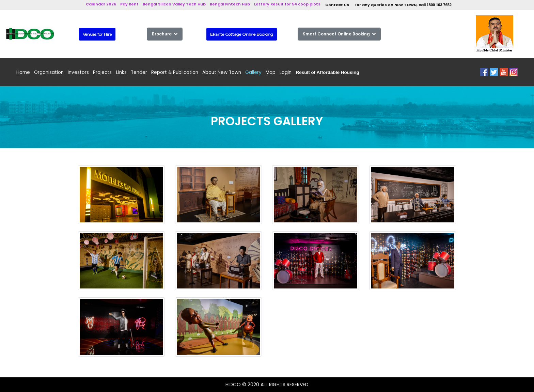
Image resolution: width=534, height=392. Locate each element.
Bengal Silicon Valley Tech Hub (174, 4)
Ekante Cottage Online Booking (242, 34)
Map (271, 72)
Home (23, 72)
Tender (139, 72)
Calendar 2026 (101, 4)
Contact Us (337, 5)
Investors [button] (78, 72)
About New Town (222, 72)
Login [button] (286, 72)
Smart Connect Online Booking (339, 34)
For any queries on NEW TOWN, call (403, 5)
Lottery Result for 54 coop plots (287, 4)
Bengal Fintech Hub (230, 4)
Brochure (165, 34)
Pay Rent (129, 4)
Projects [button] (102, 72)
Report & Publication (175, 72)
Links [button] (121, 72)
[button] (328, 72)
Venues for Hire (97, 34)
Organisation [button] (49, 72)
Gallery (253, 72)
